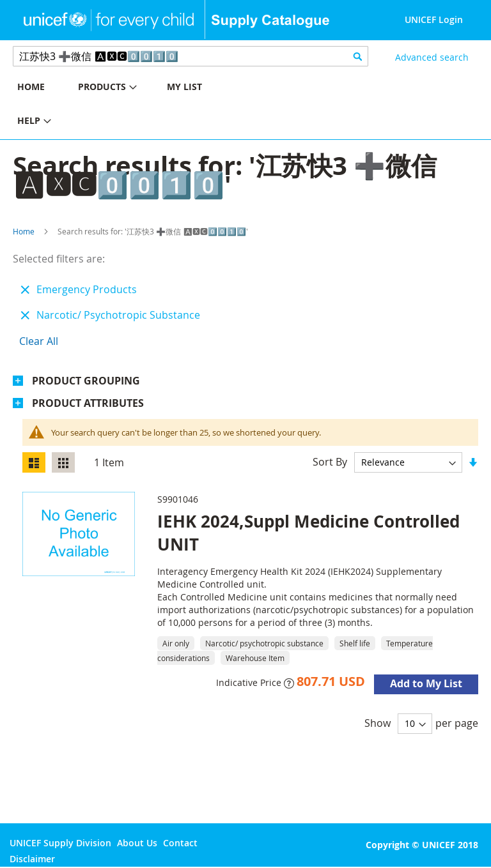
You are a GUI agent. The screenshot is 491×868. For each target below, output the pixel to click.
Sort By (330, 462)
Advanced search (432, 57)
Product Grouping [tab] (86, 381)
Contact (180, 843)
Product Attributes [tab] (88, 403)
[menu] (123, 105)
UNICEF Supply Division (60, 843)
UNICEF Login (434, 19)
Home (24, 231)
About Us (137, 843)
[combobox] (191, 56)
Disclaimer (32, 859)
